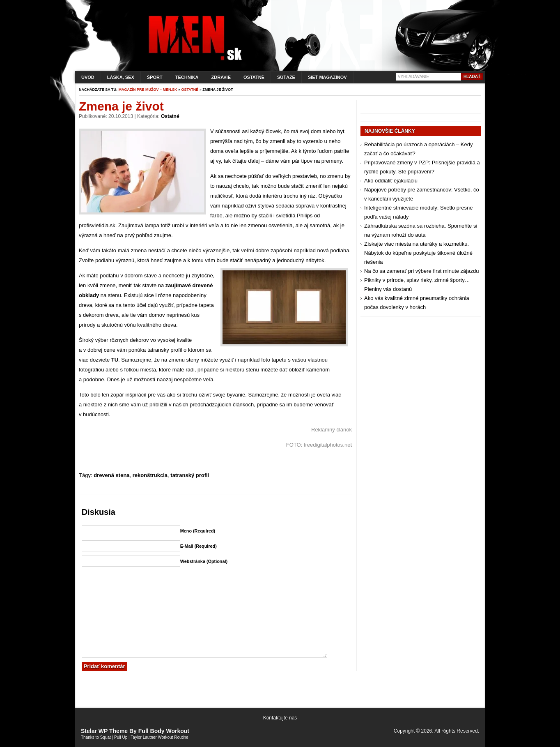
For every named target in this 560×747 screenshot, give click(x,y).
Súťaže (286, 77)
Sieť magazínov (327, 77)
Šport (155, 77)
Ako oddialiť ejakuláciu (391, 181)
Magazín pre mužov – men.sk (148, 90)
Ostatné (254, 77)
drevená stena (111, 475)
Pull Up (121, 737)
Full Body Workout (164, 731)
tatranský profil (190, 475)
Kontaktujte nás (280, 718)
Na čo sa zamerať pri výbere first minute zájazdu (421, 271)
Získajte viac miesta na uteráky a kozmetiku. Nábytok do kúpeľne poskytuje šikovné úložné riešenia (418, 253)
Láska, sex (121, 77)
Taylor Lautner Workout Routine (159, 737)
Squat (106, 737)
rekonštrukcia (150, 475)
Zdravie (221, 77)
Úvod (88, 77)
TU (115, 360)
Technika (187, 77)
